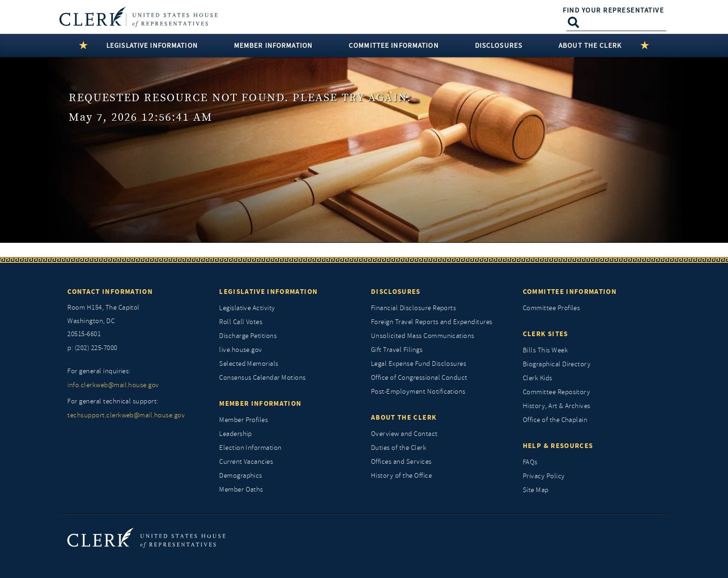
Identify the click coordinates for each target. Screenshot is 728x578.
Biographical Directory (557, 364)
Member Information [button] (273, 45)
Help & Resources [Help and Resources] (558, 446)
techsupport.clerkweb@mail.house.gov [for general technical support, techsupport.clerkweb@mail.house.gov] (126, 415)
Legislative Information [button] (152, 45)
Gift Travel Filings (397, 350)
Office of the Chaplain (555, 420)
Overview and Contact (404, 434)
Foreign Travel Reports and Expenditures (432, 322)
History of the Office (401, 476)
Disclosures (396, 292)
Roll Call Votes (241, 322)
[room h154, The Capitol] (136, 321)
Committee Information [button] (394, 45)
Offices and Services (401, 462)
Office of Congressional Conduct (419, 378)
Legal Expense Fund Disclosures (419, 364)
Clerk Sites (546, 334)
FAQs (530, 462)
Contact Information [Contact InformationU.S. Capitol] (110, 292)
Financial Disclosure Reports (413, 308)
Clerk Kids (538, 378)
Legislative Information (268, 292)
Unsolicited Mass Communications (423, 336)
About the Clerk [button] (590, 45)
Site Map (536, 490)
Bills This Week (545, 350)
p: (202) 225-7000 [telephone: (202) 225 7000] (92, 348)
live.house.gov (241, 350)
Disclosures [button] (499, 45)
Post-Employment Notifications (418, 392)
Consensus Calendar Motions (262, 378)
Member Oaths (241, 490)
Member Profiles (244, 420)
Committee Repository (557, 392)
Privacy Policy (544, 476)
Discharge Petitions (248, 336)
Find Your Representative (613, 10)
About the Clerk (404, 417)
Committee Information (570, 292)
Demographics (241, 476)
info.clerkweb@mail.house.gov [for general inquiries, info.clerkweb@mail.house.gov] (113, 385)
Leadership (236, 434)
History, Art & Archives (557, 406)
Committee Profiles (552, 308)
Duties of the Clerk (399, 448)
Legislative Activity (247, 308)
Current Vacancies (246, 462)
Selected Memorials (249, 364)
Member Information (260, 403)
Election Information (250, 448)
